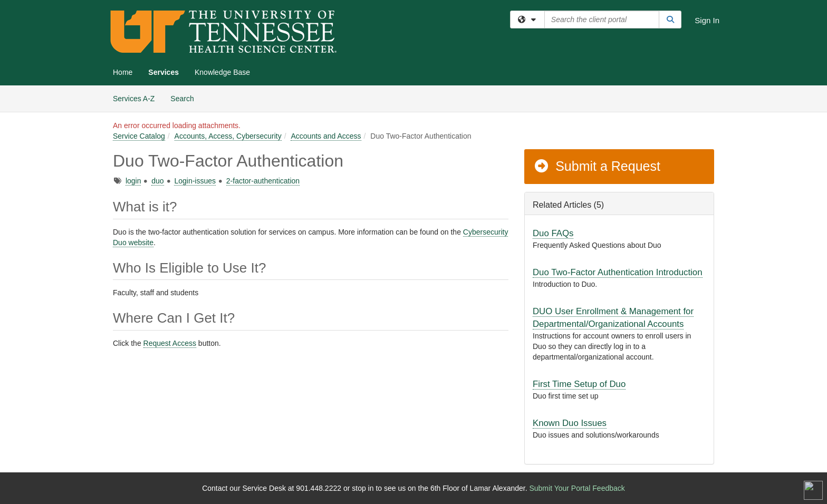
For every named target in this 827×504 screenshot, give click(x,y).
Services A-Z (134, 99)
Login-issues (195, 181)
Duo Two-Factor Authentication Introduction (618, 272)
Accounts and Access (326, 136)
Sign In (707, 20)
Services (164, 72)
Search (186, 98)
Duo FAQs (553, 233)
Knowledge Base (222, 72)
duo (157, 181)
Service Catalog (139, 136)
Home (123, 72)
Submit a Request (597, 166)
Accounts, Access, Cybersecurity (228, 136)
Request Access (170, 343)
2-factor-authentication (263, 181)
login (133, 181)
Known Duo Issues (570, 423)
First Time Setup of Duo (579, 384)
